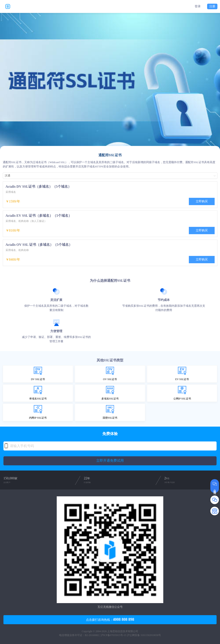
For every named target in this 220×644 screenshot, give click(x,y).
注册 (212, 6)
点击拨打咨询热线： (110, 619)
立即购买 (202, 201)
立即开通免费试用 (110, 461)
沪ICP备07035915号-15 (114, 635)
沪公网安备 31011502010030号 (144, 635)
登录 (198, 6)
